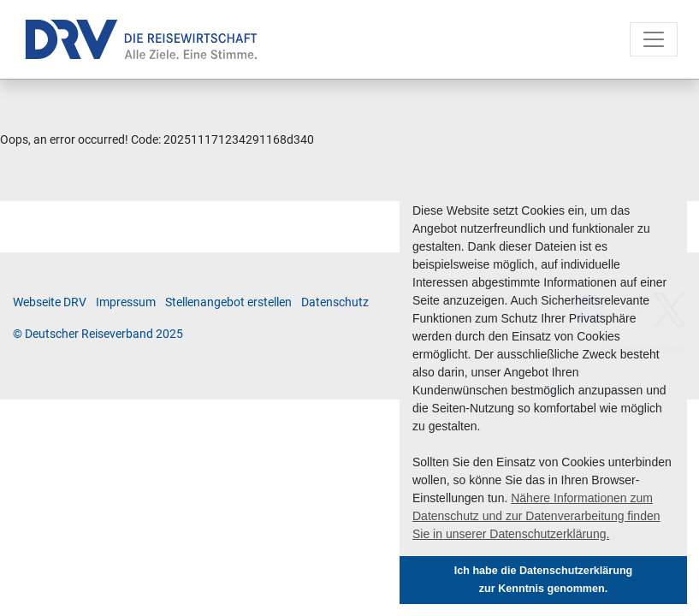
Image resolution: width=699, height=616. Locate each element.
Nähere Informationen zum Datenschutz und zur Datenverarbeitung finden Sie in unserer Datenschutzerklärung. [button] (536, 516)
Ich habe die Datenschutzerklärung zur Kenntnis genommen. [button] (544, 580)
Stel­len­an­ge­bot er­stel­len (228, 302)
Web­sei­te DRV (50, 302)
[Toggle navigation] (654, 39)
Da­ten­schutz (335, 302)
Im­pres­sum (126, 302)
